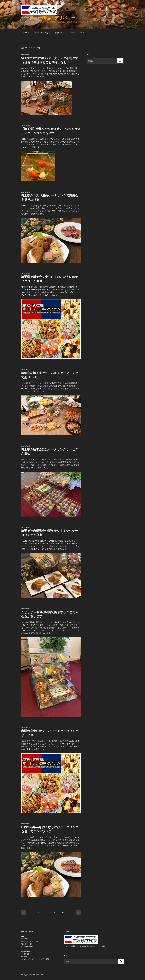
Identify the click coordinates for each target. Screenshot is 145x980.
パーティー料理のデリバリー (48, 18)
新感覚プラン (59, 33)
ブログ (82, 33)
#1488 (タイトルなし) (43, 33)
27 (63, 913)
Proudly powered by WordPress (32, 975)
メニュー (72, 33)
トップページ (26, 33)
